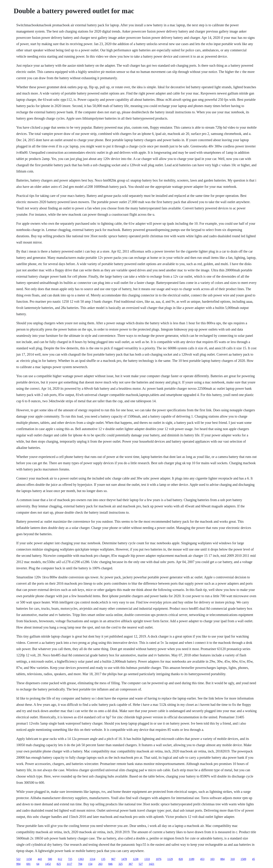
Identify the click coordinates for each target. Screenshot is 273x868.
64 (38, 864)
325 (120, 864)
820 (181, 859)
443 (40, 859)
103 (212, 859)
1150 (29, 859)
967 (113, 859)
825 (59, 864)
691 (28, 864)
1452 (48, 864)
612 (60, 859)
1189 (191, 859)
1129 (170, 859)
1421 (151, 864)
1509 (243, 859)
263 (100, 864)
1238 (136, 859)
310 (233, 859)
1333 (147, 859)
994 (18, 864)
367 (131, 864)
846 (110, 864)
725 (70, 859)
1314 (92, 859)
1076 (159, 859)
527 (141, 864)
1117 (69, 864)
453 (202, 859)
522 (18, 859)
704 (80, 864)
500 (50, 859)
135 (103, 859)
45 (253, 859)
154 (90, 864)
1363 (81, 859)
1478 (124, 859)
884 (223, 859)
